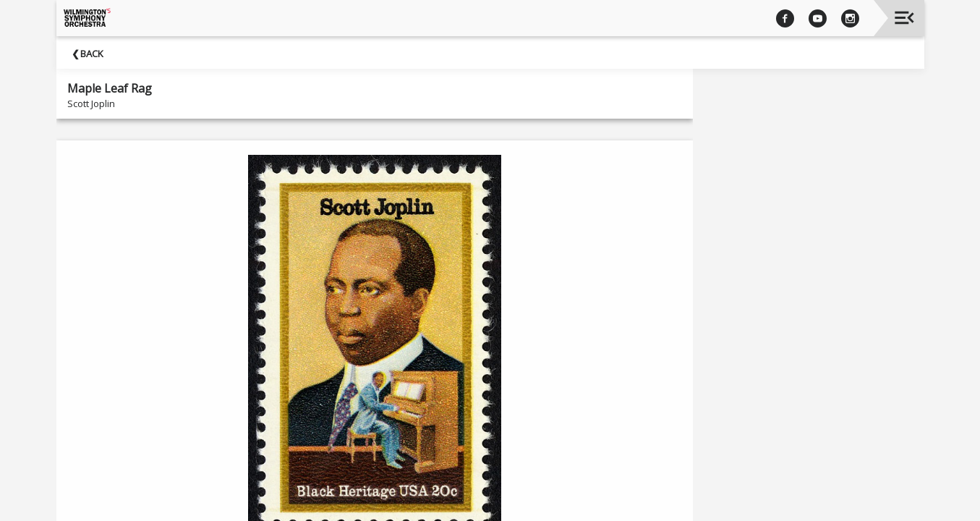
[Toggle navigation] (904, 18)
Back (92, 54)
